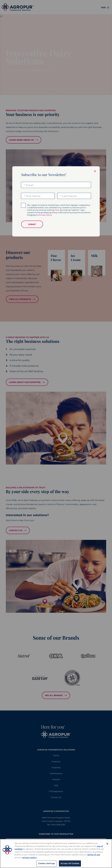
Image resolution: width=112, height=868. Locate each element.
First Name (33, 196)
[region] (56, 854)
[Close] (107, 844)
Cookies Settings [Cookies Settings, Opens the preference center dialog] (46, 863)
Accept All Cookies (70, 863)
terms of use (94, 855)
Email (30, 185)
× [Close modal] (95, 171)
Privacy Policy (45, 215)
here (57, 210)
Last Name (69, 196)
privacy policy (30, 858)
